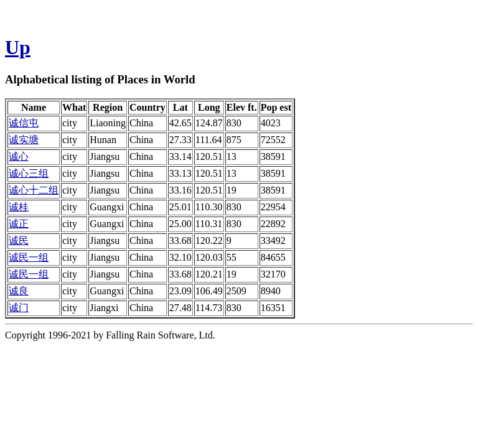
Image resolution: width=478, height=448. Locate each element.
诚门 (19, 308)
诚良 (19, 291)
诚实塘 (24, 140)
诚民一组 (29, 257)
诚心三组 (29, 173)
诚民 (19, 240)
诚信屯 (24, 123)
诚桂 (19, 207)
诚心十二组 (34, 190)
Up (18, 47)
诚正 (19, 224)
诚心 (19, 156)
